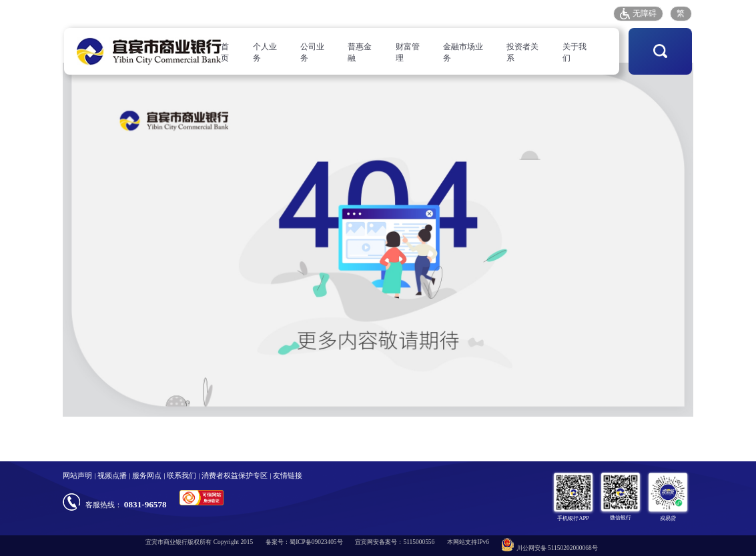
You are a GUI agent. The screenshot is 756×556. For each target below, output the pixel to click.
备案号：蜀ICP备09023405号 (304, 542)
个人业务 (265, 52)
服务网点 (462, 13)
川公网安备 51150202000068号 (550, 545)
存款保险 (546, 13)
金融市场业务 (463, 52)
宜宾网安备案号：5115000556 (395, 542)
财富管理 (408, 52)
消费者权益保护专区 (235, 475)
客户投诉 (504, 13)
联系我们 (181, 475)
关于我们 (575, 52)
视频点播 (112, 475)
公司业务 (312, 52)
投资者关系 (522, 52)
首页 (225, 52)
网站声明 (77, 475)
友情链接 (288, 475)
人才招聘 (420, 13)
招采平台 (588, 13)
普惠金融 (360, 52)
